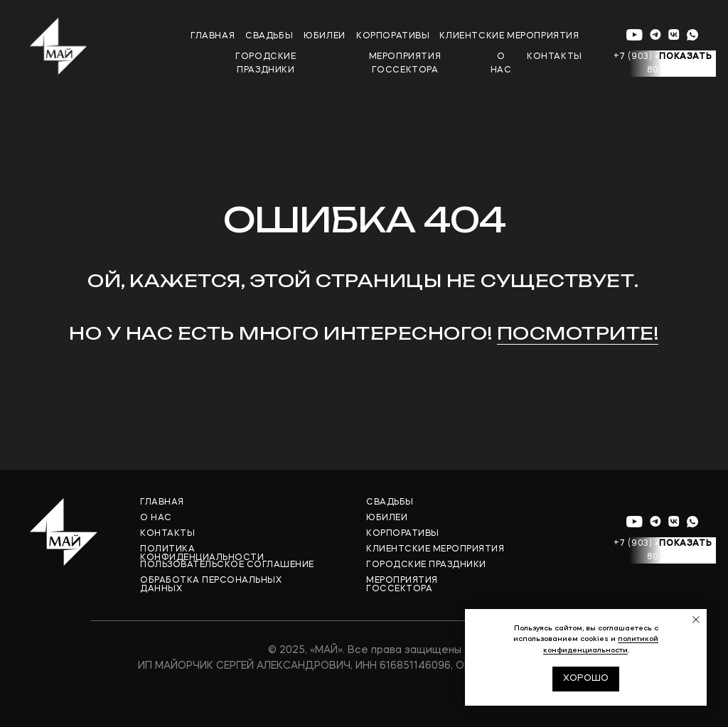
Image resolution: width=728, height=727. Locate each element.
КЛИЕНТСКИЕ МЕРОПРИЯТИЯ (435, 549)
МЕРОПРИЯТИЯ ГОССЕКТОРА (402, 585)
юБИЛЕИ (325, 36)
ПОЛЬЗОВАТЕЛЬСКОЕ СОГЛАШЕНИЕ (227, 565)
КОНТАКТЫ (167, 534)
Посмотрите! (578, 333)
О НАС (156, 518)
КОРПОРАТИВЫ (403, 534)
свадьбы (269, 36)
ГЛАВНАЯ (162, 502)
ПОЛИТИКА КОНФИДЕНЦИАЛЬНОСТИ (202, 554)
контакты (555, 57)
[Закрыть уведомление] (696, 620)
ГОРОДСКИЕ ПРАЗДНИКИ (426, 565)
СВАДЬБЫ (390, 502)
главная (213, 36)
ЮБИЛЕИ (387, 518)
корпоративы (393, 36)
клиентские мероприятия (509, 36)
